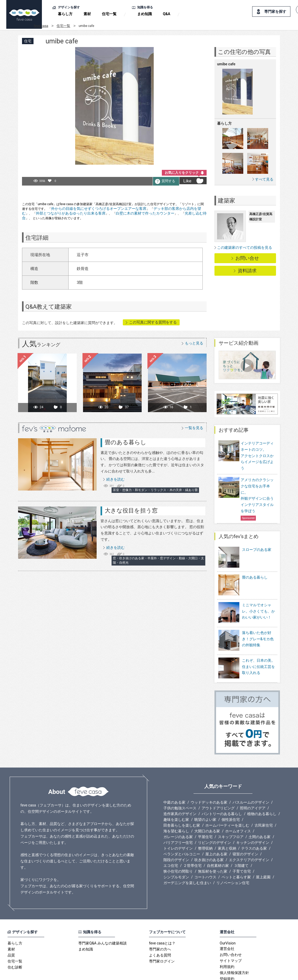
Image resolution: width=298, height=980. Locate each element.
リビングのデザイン (214, 818)
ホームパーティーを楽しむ (227, 801)
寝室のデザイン (245, 830)
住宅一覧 (109, 14)
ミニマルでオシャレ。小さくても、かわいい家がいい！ (258, 598)
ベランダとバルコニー (182, 830)
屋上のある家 (216, 830)
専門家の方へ (160, 925)
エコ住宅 (171, 841)
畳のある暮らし (126, 442)
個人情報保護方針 (234, 949)
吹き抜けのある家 (209, 836)
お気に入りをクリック (182, 173)
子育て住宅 (242, 847)
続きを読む (115, 479)
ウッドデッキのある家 (209, 778)
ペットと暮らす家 (236, 853)
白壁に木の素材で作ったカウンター (145, 213)
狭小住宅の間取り (178, 847)
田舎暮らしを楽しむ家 (182, 801)
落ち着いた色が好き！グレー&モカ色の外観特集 (258, 622)
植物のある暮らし (262, 790)
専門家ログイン (162, 937)
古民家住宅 (264, 801)
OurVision (228, 919)
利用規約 (227, 943)
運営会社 (227, 925)
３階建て (241, 841)
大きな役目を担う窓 (131, 511)
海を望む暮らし (176, 807)
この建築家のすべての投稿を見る (245, 247)
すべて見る (264, 179)
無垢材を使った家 (213, 847)
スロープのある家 (257, 550)
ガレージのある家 (178, 813)
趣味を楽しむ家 (176, 795)
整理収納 (205, 824)
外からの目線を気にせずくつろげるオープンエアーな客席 (99, 209)
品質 (11, 931)
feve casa (41, 26)
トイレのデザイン (178, 824)
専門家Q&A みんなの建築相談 (103, 919)
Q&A (167, 14)
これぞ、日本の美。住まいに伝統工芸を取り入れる (258, 646)
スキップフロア (231, 813)
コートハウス (205, 853)
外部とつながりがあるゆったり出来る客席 (71, 213)
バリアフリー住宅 (178, 818)
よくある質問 (160, 931)
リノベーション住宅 (233, 859)
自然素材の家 (218, 841)
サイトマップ (231, 937)
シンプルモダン (176, 853)
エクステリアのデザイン (249, 836)
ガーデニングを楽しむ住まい (187, 859)
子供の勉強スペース (180, 784)
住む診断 (15, 943)
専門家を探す (275, 11)
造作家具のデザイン (180, 790)
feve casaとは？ (162, 919)
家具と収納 (227, 824)
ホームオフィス (238, 807)
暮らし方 (65, 14)
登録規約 (227, 955)
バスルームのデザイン (251, 778)
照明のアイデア (253, 784)
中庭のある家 (174, 778)
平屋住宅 (205, 813)
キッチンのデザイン (253, 818)
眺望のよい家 (205, 795)
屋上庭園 (263, 853)
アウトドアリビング (218, 784)
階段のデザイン (176, 836)
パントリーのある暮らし (222, 790)
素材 (87, 14)
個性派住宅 (231, 795)
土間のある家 (260, 813)
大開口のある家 (207, 807)
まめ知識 (145, 14)
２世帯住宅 (192, 841)
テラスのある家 (254, 824)
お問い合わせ (231, 931)
